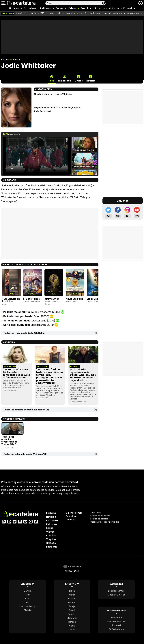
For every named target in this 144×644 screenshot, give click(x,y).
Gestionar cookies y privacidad (105, 522)
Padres (72, 602)
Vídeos (72, 8)
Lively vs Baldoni (132, 13)
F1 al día (28, 610)
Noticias (14, 8)
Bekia (72, 591)
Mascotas (72, 618)
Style (28, 598)
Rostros (100, 8)
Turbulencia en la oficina (11, 300)
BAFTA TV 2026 (37, 13)
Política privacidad (100, 516)
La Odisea (51, 13)
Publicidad (72, 516)
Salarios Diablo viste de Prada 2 (71, 13)
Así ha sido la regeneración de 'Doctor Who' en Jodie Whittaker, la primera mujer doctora (83, 375)
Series (60, 8)
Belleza (72, 598)
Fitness (72, 622)
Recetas (72, 614)
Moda (72, 594)
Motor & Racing (28, 606)
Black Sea (93, 299)
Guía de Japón (116, 629)
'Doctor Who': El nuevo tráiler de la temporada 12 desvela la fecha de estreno (16, 373)
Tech (28, 594)
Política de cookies (99, 519)
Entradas (129, 8)
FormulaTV (116, 617)
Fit (28, 602)
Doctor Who (39, 321)
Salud (72, 610)
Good (37, 316)
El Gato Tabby (32, 299)
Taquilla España (95, 13)
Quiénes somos (74, 513)
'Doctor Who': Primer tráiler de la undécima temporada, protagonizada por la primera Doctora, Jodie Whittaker (49, 376)
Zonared (116, 625)
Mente (72, 629)
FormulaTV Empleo (116, 621)
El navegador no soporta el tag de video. (37, 156)
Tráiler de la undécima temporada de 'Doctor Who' (9, 441)
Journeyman (52, 299)
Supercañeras (43, 312)
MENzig (28, 591)
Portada (5, 59)
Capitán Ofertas (116, 594)
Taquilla (51, 539)
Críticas (114, 8)
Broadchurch (38, 325)
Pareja (72, 606)
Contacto (71, 519)
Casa (72, 625)
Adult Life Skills (74, 299)
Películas (46, 8)
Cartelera (30, 8)
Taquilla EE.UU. (22, 13)
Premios (86, 8)
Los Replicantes (116, 591)
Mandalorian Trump (113, 13)
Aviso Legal (96, 513)
